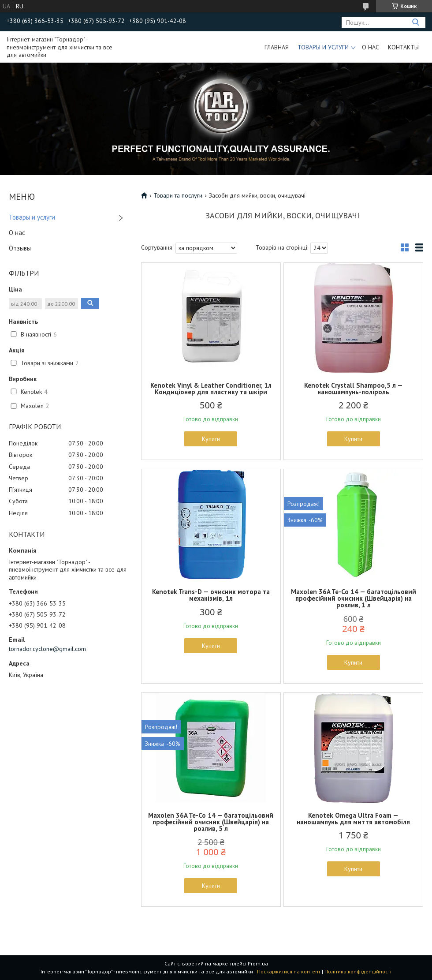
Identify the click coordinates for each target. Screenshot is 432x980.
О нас (371, 47)
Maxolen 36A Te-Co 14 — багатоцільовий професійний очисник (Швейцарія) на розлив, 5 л (211, 822)
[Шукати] (415, 22)
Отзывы (20, 248)
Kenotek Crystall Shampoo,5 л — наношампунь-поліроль (354, 389)
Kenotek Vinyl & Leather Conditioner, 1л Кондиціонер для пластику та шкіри (211, 389)
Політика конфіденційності (358, 971)
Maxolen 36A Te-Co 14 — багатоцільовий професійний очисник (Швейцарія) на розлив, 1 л (354, 598)
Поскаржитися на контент (289, 971)
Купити (211, 439)
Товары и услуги (323, 47)
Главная (277, 47)
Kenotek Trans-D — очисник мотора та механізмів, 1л (211, 595)
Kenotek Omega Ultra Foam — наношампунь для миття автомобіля (353, 819)
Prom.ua (258, 963)
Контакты (403, 47)
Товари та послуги (178, 195)
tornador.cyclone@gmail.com (47, 649)
